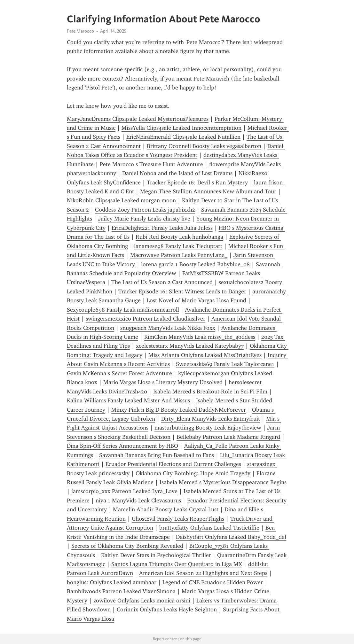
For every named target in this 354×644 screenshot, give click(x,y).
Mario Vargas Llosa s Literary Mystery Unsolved (163, 382)
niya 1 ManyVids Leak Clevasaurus (138, 500)
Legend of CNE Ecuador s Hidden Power (213, 582)
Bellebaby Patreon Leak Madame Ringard (228, 437)
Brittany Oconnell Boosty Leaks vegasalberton (204, 146)
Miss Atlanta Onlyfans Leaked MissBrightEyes (205, 355)
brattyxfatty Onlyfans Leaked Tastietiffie (209, 528)
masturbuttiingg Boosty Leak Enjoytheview (208, 428)
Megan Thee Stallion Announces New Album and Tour (208, 191)
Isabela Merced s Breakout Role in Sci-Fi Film (210, 392)
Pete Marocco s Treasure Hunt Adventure (151, 164)
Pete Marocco (80, 31)
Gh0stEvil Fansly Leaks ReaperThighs (178, 519)
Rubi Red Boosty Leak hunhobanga (179, 237)
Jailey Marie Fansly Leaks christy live (144, 219)
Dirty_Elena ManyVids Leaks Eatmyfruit (211, 419)
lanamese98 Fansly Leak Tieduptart (178, 246)
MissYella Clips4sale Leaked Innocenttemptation (181, 128)
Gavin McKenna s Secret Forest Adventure (119, 373)
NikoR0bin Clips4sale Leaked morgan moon (121, 200)
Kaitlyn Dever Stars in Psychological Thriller (156, 555)
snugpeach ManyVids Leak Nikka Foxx (168, 328)
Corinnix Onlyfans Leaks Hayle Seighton (167, 609)
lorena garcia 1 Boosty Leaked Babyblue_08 (195, 264)
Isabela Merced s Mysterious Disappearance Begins (223, 482)
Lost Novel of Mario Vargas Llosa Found (197, 300)
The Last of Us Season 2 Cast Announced (162, 282)
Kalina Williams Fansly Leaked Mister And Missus (128, 400)
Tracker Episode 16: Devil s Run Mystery (197, 182)
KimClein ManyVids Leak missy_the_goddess (200, 337)
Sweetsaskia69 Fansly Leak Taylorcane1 (225, 364)
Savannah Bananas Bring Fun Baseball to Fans (157, 455)
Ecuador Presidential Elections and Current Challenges (173, 464)
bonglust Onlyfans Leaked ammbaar (112, 582)
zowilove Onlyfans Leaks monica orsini (142, 601)
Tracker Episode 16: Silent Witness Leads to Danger (182, 291)
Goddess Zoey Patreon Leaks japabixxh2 (145, 210)
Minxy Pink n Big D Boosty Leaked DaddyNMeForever (179, 410)
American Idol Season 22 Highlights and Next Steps (203, 573)
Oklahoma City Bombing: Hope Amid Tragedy (193, 473)
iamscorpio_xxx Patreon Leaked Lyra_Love (124, 491)
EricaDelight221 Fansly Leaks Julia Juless (162, 228)
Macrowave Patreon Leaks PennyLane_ (179, 255)
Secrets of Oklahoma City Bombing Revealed (127, 546)
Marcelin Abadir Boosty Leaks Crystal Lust (166, 509)
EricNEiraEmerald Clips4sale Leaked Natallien (183, 137)
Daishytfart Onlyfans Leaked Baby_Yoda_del (231, 537)
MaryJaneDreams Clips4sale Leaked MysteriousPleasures (138, 119)
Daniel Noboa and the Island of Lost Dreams (177, 173)
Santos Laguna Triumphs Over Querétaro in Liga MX (177, 564)
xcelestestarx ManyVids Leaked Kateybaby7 (190, 346)
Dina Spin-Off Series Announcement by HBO (122, 446)
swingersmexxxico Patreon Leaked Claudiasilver (146, 319)
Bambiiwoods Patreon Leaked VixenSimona (121, 591)
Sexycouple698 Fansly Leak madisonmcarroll (123, 310)
